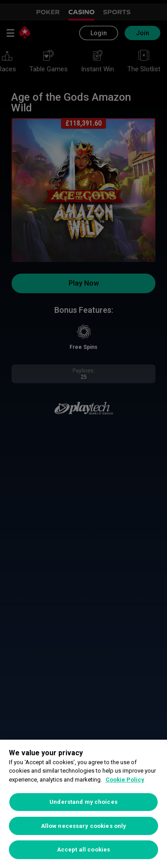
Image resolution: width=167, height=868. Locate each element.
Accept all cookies (83, 850)
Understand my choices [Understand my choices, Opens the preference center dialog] (83, 802)
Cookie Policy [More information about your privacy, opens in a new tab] (125, 780)
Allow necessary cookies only (84, 826)
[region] (83, 804)
